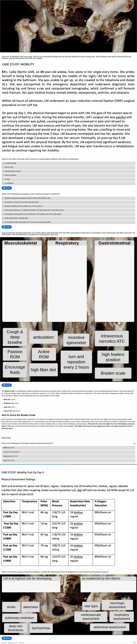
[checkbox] (68, 163)
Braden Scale (6, 438)
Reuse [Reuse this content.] (5, 643)
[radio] (68, 448)
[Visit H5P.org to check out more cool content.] (135, 643)
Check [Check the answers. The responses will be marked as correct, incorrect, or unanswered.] (8, 188)
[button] (15, 337)
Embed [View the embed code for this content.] (22, 643)
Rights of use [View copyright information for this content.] (14, 643)
